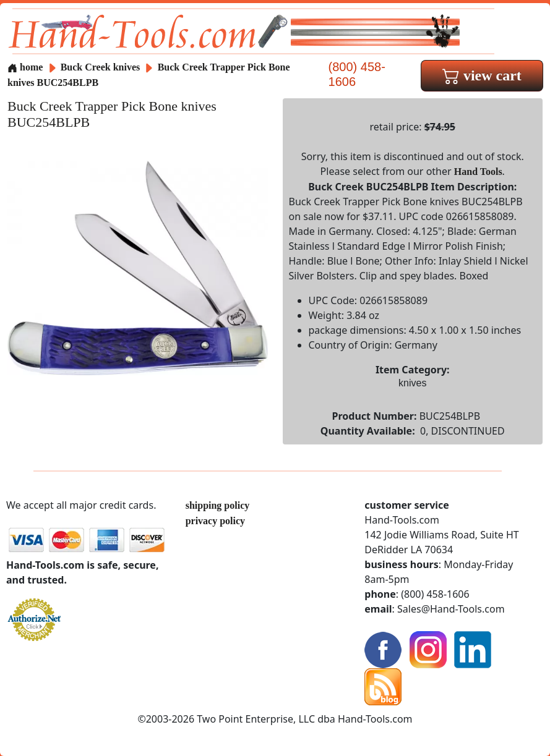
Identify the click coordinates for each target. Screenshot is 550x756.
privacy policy (215, 521)
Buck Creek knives (101, 67)
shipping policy (218, 505)
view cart (482, 75)
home (25, 67)
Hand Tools (478, 172)
